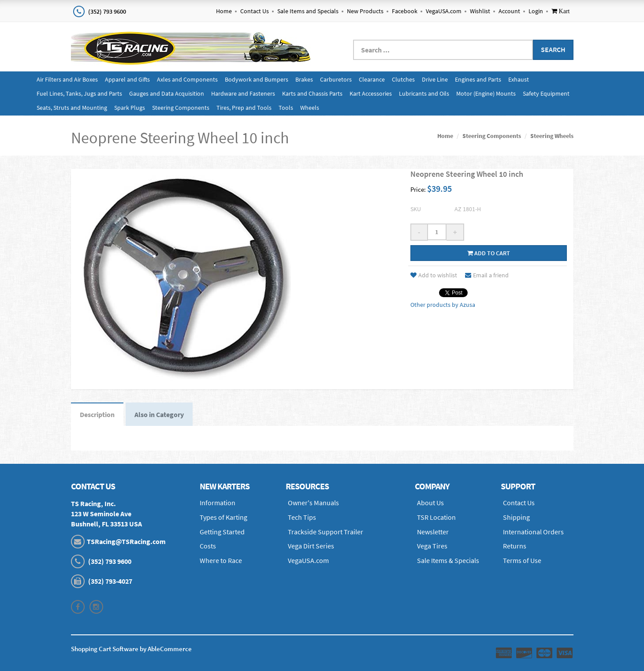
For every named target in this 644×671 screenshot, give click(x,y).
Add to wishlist (434, 275)
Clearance (372, 79)
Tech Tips (302, 517)
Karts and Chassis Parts (312, 93)
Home (224, 11)
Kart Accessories (371, 93)
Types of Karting (223, 517)
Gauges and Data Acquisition (167, 93)
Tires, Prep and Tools (244, 108)
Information (218, 503)
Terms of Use (522, 560)
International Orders (533, 532)
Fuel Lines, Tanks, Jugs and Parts (79, 93)
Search (553, 49)
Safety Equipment (546, 93)
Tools (286, 108)
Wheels (310, 108)
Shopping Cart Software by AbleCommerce (131, 649)
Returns (515, 546)
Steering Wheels (552, 136)
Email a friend (487, 275)
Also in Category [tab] (159, 414)
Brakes (304, 79)
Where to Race (221, 560)
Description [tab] (97, 414)
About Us (430, 503)
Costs (208, 546)
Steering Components (181, 108)
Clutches (403, 79)
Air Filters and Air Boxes (67, 79)
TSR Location (436, 517)
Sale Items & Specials (448, 560)
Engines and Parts (478, 79)
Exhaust (519, 79)
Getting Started (222, 532)
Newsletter (433, 532)
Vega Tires (432, 546)
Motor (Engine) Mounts (486, 93)
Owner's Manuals (313, 503)
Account (509, 11)
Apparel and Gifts (127, 79)
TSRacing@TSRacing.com (126, 541)
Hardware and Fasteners (243, 93)
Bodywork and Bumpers (257, 79)
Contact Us (255, 11)
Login (536, 11)
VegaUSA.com (444, 11)
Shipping (516, 517)
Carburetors (336, 79)
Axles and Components (187, 79)
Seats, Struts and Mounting (72, 108)
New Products (365, 11)
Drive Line (435, 79)
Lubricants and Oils (424, 93)
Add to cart (489, 253)
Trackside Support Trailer (326, 532)
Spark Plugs (130, 108)
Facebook (405, 11)
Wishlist (480, 11)
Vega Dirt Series (311, 546)
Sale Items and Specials (308, 11)
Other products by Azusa (443, 305)
